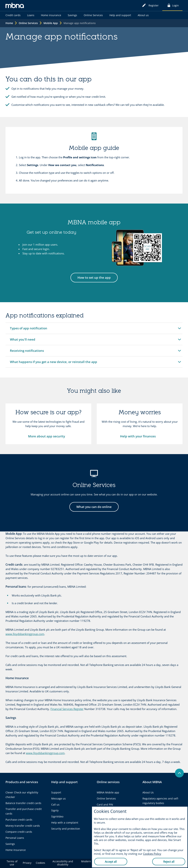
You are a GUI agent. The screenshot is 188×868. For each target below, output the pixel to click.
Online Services (28, 23)
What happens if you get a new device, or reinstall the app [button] (53, 364)
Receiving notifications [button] (27, 352)
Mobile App (51, 23)
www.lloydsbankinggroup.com (25, 634)
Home (9, 23)
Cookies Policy (152, 854)
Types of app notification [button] (28, 330)
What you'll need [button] (22, 341)
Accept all (111, 862)
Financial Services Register (67, 709)
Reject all (169, 862)
